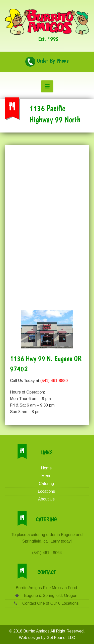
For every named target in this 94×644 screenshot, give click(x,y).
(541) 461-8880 (54, 381)
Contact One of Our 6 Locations (50, 603)
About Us (46, 499)
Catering (46, 484)
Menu (46, 476)
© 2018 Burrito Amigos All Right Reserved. (47, 631)
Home (46, 468)
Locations (46, 491)
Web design (30, 638)
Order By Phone (47, 61)
